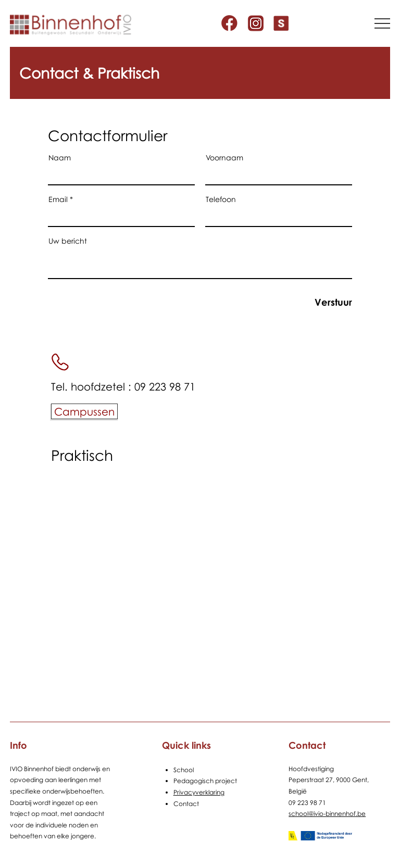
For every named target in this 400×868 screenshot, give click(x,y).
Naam (60, 158)
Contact (186, 804)
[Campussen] (84, 411)
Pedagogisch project (205, 781)
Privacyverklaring (199, 792)
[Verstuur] (316, 303)
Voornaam (224, 158)
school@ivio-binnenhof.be (327, 814)
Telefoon (221, 199)
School (184, 770)
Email (58, 199)
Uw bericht (68, 241)
